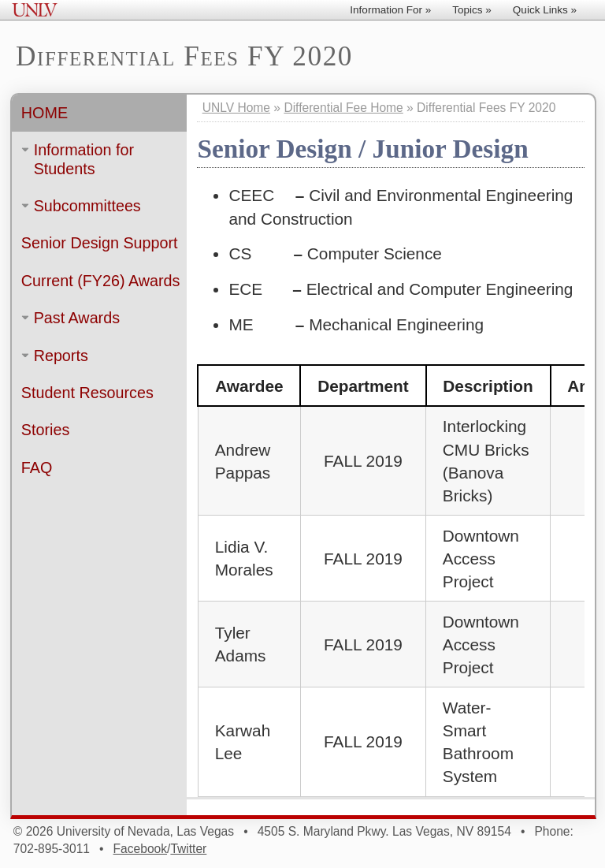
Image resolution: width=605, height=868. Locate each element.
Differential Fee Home (343, 108)
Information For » (390, 10)
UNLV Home (236, 108)
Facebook (140, 849)
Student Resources (87, 393)
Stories (45, 430)
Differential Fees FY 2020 (185, 57)
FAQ (37, 468)
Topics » (472, 10)
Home (45, 113)
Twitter (188, 849)
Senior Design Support (100, 244)
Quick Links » (545, 10)
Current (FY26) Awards (101, 281)
